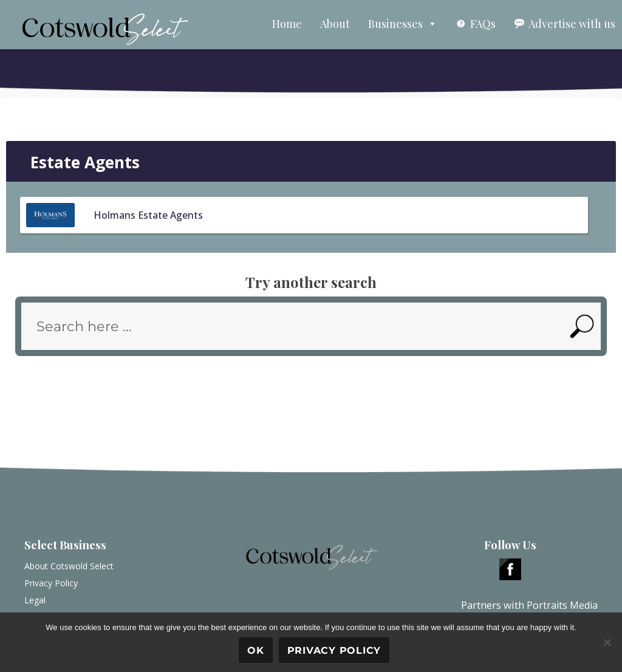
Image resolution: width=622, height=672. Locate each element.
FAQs (483, 24)
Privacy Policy (51, 583)
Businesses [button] (403, 24)
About (335, 24)
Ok (256, 650)
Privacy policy (334, 650)
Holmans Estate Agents (148, 215)
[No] (607, 642)
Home (287, 24)
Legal (35, 600)
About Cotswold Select (69, 566)
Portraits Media (562, 605)
